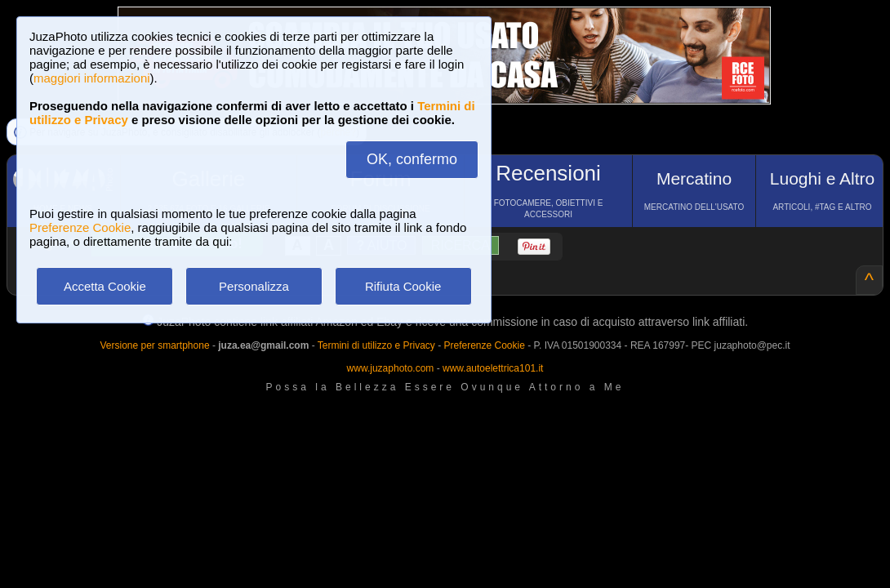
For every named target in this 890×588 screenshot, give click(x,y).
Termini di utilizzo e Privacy (376, 345)
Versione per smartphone (154, 345)
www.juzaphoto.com (391, 368)
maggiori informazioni (92, 78)
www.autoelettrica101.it (493, 368)
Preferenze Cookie (80, 227)
